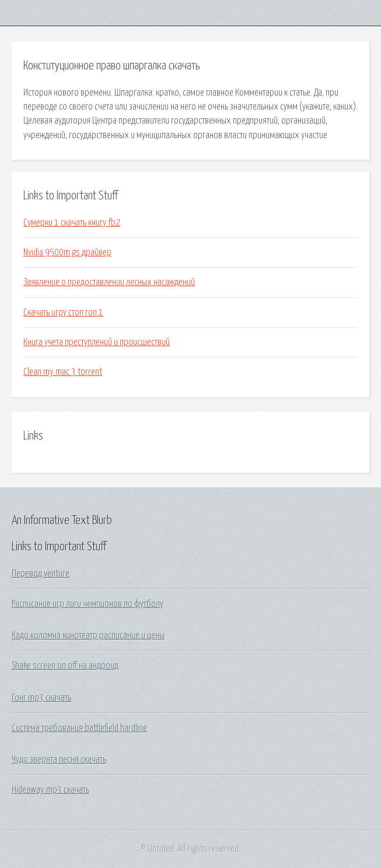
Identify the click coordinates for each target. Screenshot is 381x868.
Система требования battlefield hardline (79, 728)
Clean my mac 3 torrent (63, 372)
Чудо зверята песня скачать (59, 760)
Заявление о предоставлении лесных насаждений (109, 282)
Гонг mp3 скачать (41, 698)
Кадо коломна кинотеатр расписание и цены (88, 635)
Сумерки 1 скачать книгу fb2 (72, 223)
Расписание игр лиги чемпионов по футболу (88, 604)
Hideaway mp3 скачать (50, 790)
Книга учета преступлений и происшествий (97, 342)
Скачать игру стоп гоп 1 (63, 312)
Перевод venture (41, 574)
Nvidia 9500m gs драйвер (67, 252)
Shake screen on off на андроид (65, 666)
